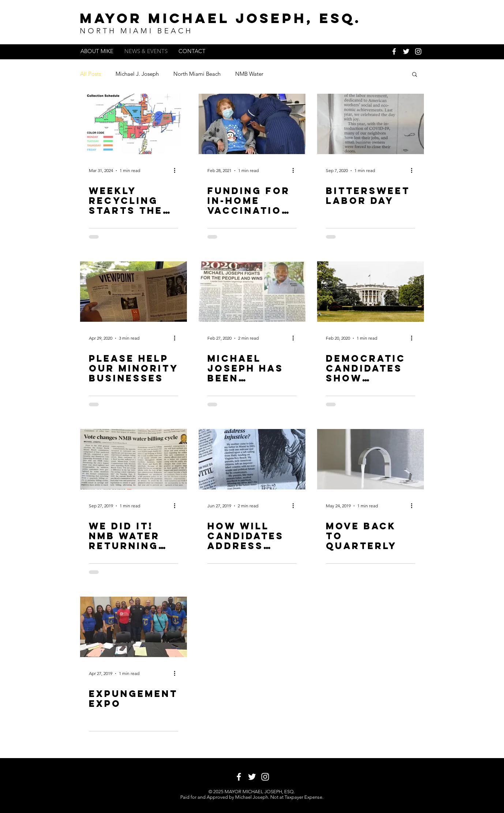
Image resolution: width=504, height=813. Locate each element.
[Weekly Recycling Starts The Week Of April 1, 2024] (133, 124)
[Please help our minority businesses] (133, 292)
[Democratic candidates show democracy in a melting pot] (371, 292)
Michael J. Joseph (137, 74)
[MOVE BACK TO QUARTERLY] (371, 459)
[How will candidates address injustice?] (252, 459)
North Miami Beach (197, 74)
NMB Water (249, 74)
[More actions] (177, 171)
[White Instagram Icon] (418, 51)
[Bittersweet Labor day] (371, 124)
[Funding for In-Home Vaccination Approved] (252, 124)
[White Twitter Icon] (406, 51)
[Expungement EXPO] (133, 627)
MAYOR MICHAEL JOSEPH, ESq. (221, 18)
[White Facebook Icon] (394, 51)
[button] (415, 75)
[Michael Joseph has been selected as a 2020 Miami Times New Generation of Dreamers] (252, 292)
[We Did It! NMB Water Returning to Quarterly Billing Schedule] (133, 459)
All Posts (91, 74)
